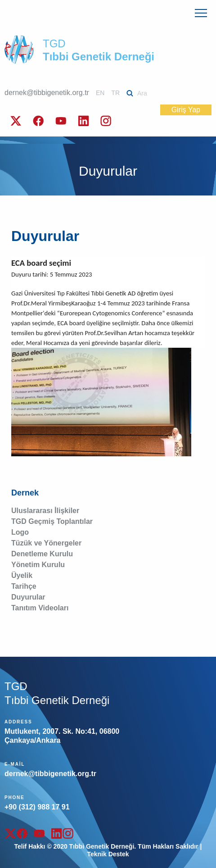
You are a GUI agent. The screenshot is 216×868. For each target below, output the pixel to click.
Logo (20, 532)
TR (115, 93)
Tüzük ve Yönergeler (46, 543)
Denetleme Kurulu (42, 554)
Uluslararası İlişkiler (45, 511)
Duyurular (28, 597)
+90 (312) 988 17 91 (37, 807)
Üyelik (22, 575)
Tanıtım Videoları (40, 608)
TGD (99, 50)
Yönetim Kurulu (38, 565)
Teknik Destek (108, 854)
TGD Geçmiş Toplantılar (52, 521)
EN (100, 93)
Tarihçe (24, 586)
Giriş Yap (186, 110)
